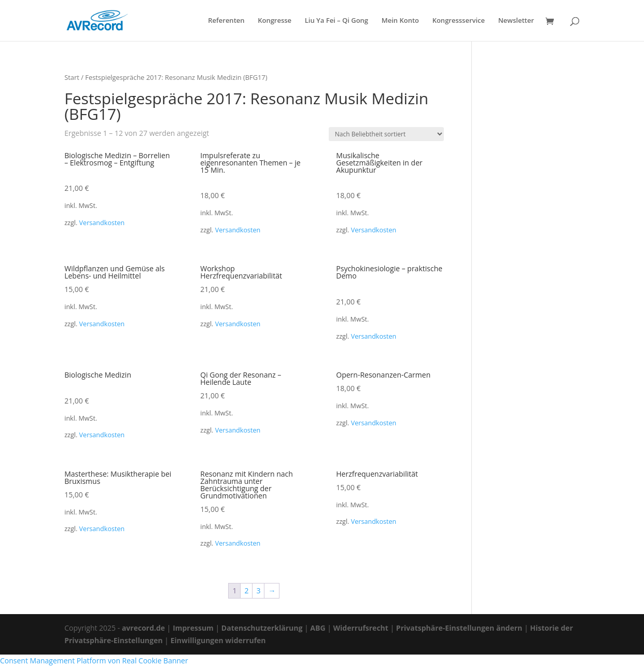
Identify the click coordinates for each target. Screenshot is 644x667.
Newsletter (516, 21)
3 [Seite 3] (258, 590)
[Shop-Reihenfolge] (386, 134)
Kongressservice (459, 21)
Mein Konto (400, 21)
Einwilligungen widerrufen (218, 640)
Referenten (226, 21)
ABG (318, 628)
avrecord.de (143, 628)
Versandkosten (102, 223)
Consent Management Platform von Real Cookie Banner (94, 661)
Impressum (193, 628)
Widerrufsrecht (361, 628)
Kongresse (275, 21)
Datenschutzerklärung (262, 628)
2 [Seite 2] (246, 590)
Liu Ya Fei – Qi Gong (337, 21)
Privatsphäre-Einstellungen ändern (459, 628)
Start (72, 77)
